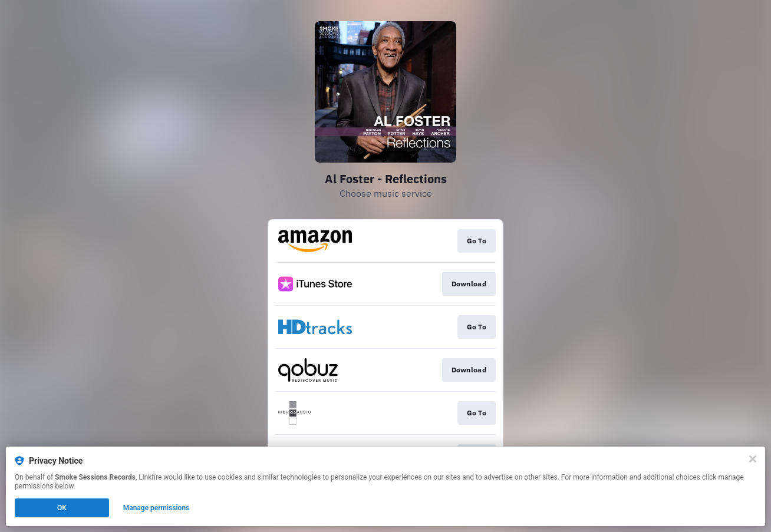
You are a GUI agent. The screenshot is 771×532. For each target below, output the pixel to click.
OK (62, 508)
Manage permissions (156, 508)
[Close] (753, 459)
